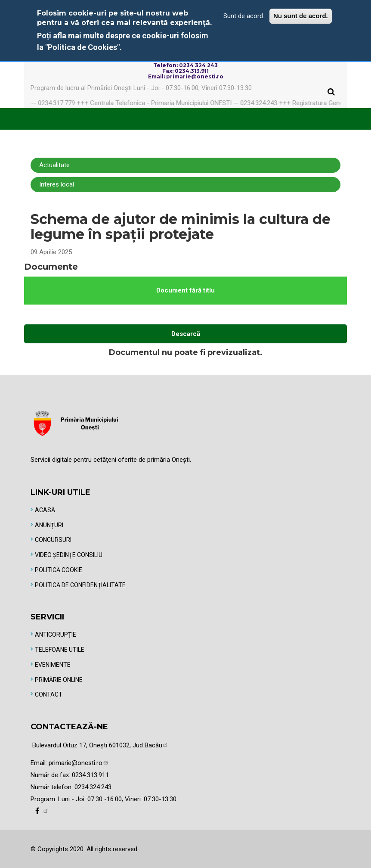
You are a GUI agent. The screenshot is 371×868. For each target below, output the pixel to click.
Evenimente (53, 665)
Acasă (45, 510)
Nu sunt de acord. (301, 16)
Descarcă (186, 334)
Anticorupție (56, 635)
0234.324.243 (93, 787)
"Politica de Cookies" (82, 47)
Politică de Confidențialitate (80, 585)
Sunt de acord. (244, 16)
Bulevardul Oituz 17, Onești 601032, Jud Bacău (100, 745)
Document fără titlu (185, 290)
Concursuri (53, 540)
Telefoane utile (60, 650)
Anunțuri (49, 525)
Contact (49, 694)
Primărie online (59, 680)
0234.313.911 (90, 775)
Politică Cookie (59, 570)
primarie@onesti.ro (79, 763)
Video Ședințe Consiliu (69, 555)
